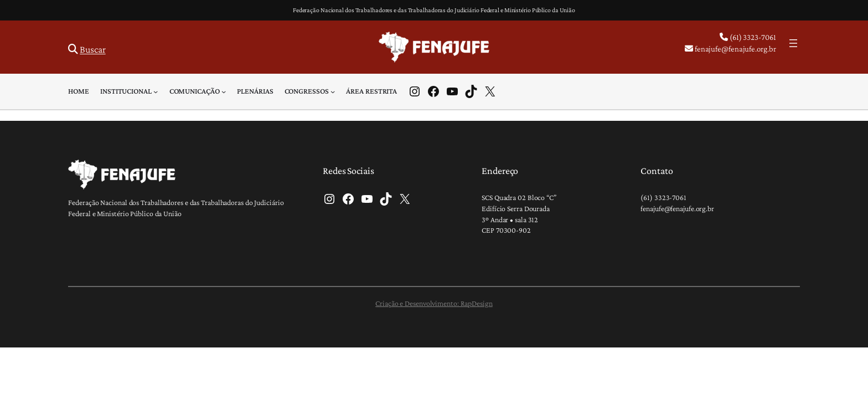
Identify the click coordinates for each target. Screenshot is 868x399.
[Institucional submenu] (156, 91)
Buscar (92, 49)
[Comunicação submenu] (224, 91)
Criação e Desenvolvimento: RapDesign (434, 303)
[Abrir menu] (793, 43)
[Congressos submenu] (333, 91)
